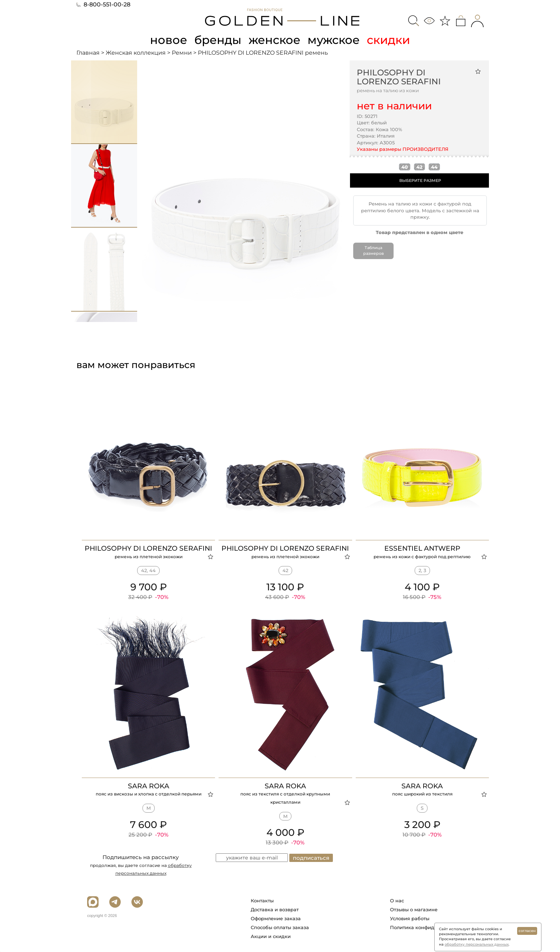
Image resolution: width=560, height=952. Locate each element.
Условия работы (410, 918)
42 (419, 167)
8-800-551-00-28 (103, 4)
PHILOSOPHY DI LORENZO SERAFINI (399, 77)
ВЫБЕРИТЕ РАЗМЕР (420, 180)
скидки (388, 40)
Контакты (262, 901)
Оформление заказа (276, 918)
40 (405, 167)
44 (434, 167)
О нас (397, 901)
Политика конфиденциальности (429, 927)
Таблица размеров (374, 251)
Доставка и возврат (275, 909)
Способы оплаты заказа (280, 927)
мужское (334, 40)
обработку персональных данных (477, 944)
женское (274, 40)
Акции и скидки (271, 936)
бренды (218, 40)
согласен (527, 931)
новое (169, 40)
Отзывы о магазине (414, 909)
